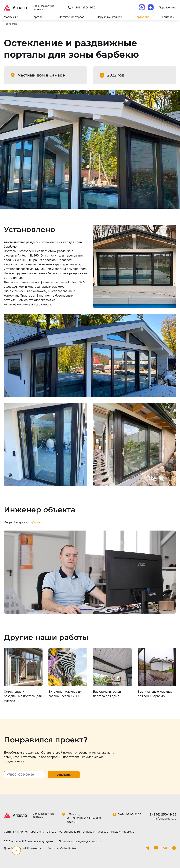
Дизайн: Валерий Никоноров (23, 848)
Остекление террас (72, 17)
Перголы (39, 17)
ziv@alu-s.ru (37, 522)
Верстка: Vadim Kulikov (62, 848)
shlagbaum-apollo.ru (95, 832)
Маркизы (11, 17)
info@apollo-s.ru (166, 819)
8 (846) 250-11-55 (163, 814)
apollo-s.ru (37, 832)
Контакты (168, 17)
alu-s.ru (52, 832)
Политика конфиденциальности (80, 841)
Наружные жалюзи (109, 17)
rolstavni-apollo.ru (123, 832)
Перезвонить (167, 7)
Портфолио (142, 17)
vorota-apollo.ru (69, 832)
